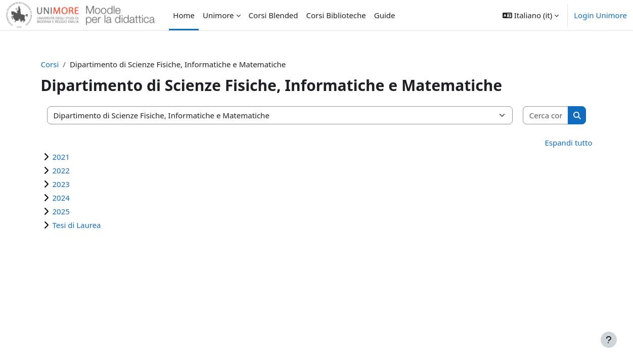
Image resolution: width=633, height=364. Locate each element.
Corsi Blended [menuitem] (274, 15)
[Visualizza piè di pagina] (609, 340)
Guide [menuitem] (385, 15)
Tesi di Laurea (86, 225)
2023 (71, 184)
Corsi (60, 64)
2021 (71, 157)
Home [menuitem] (184, 15)
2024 (71, 198)
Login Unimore (600, 15)
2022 (71, 170)
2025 (71, 211)
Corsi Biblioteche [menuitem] (336, 15)
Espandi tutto (559, 143)
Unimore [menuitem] (218, 15)
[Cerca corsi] (537, 116)
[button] (531, 15)
